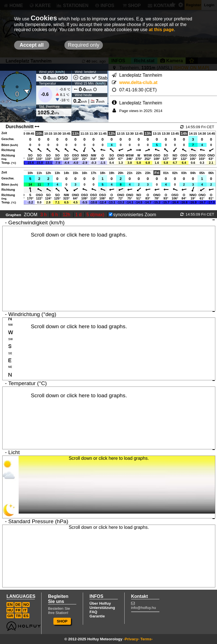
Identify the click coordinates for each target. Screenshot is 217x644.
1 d (79, 215)
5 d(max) (96, 215)
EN (10, 605)
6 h (55, 215)
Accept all (32, 45)
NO (26, 605)
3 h (44, 215)
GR (10, 616)
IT (25, 610)
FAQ (93, 612)
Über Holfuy (100, 603)
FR (18, 610)
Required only (83, 45)
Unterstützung (102, 608)
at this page (161, 30)
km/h (60, 72)
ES (26, 616)
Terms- (147, 639)
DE (18, 605)
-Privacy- (131, 639)
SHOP (62, 621)
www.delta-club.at (138, 82)
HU (10, 610)
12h (67, 215)
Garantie (97, 616)
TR (18, 616)
